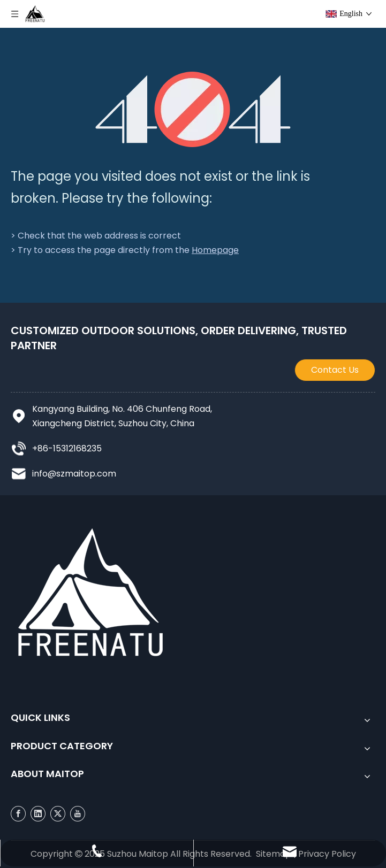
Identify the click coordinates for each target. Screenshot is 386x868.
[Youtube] (78, 813)
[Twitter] (58, 813)
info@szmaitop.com (74, 474)
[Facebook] (18, 813)
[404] (193, 109)
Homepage (215, 250)
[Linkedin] (38, 813)
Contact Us (335, 370)
